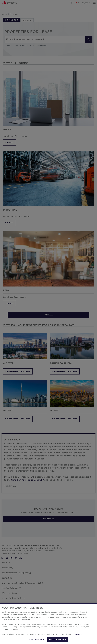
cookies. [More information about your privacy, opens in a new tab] (78, 637)
